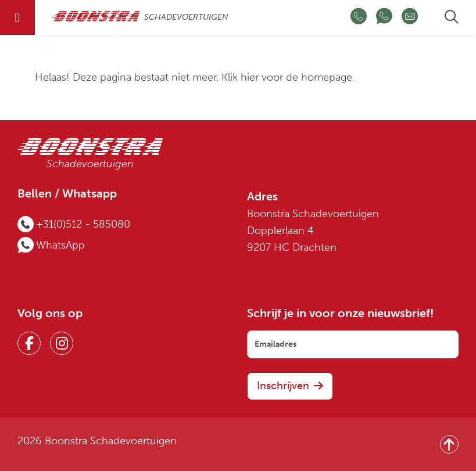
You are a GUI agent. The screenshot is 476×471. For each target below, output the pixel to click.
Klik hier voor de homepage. (288, 78)
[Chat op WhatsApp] (384, 18)
